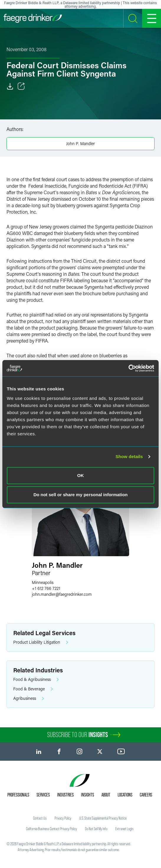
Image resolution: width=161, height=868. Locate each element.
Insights (88, 795)
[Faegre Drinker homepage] (33, 18)
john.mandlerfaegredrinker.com (62, 594)
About (106, 795)
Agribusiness (29, 699)
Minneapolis (43, 582)
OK (81, 475)
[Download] (10, 86)
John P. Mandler (80, 143)
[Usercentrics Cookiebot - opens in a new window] (128, 368)
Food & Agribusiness (36, 680)
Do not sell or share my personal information (80, 495)
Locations (125, 795)
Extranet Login (124, 829)
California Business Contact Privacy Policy (51, 829)
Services (43, 795)
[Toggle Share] (21, 86)
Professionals (18, 795)
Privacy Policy (63, 818)
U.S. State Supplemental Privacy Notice (103, 818)
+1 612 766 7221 (46, 588)
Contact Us (40, 818)
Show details (129, 456)
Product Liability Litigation (41, 642)
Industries (65, 795)
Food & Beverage (33, 689)
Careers (146, 795)
